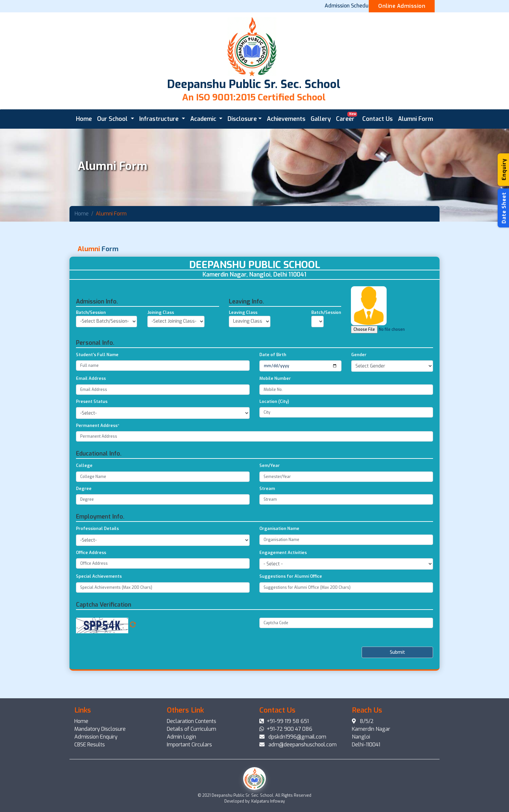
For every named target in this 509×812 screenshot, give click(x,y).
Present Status (92, 433)
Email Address (91, 410)
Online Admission (402, 6)
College (84, 497)
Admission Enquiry (96, 737)
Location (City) (274, 433)
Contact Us (378, 119)
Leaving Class (243, 344)
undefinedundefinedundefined (250, 353)
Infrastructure (160, 119)
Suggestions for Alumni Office (291, 608)
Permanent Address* (98, 457)
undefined (317, 353)
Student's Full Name (97, 386)
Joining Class (161, 344)
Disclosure (242, 119)
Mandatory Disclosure (100, 729)
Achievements (286, 119)
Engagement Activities (283, 584)
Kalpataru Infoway (268, 801)
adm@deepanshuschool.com (298, 745)
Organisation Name (279, 560)
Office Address (91, 584)
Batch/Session (91, 344)
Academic (204, 119)
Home (84, 119)
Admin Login (181, 737)
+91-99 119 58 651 (284, 721)
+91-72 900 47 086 (286, 729)
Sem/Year (270, 497)
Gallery (321, 119)
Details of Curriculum (192, 729)
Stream (267, 520)
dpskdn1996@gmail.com (293, 737)
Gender (359, 386)
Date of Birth (273, 386)
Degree (84, 520)
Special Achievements (99, 608)
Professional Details (97, 560)
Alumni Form (416, 119)
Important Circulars (189, 745)
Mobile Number (275, 410)
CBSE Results (90, 745)
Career (347, 117)
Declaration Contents (192, 721)
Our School (113, 119)
